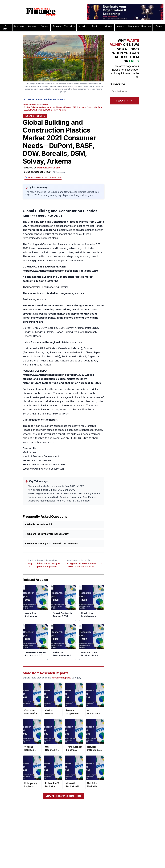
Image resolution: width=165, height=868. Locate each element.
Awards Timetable (76, 829)
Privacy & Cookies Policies (15, 845)
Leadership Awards (142, 829)
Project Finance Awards (144, 841)
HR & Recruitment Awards (145, 853)
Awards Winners (75, 833)
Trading (96, 26)
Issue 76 (40, 845)
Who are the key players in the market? (48, 534)
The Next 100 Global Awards (146, 862)
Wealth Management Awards (146, 866)
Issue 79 (40, 833)
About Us (7, 824)
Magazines (133, 26)
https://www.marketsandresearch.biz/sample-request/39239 (60, 271)
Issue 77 (40, 841)
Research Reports (39, 105)
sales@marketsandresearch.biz (83, 430)
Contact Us (8, 837)
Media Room (74, 845)
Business (32, 26)
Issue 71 (39, 866)
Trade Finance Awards (143, 858)
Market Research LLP (48, 168)
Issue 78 (40, 837)
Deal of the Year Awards (112, 861)
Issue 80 (40, 829)
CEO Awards (106, 848)
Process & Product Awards (145, 845)
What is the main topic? (40, 524)
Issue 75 (40, 849)
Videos (108, 26)
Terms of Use (9, 849)
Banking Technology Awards (113, 844)
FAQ (70, 849)
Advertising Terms (11, 853)
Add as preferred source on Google (43, 177)
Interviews (19, 26)
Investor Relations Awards (145, 824)
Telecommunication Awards (146, 849)
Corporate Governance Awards (115, 865)
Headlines (146, 26)
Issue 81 (39, 824)
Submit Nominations (77, 837)
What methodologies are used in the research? (52, 544)
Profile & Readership (12, 833)
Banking (57, 26)
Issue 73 (40, 858)
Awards (121, 26)
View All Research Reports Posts (63, 796)
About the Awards (76, 824)
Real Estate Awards (142, 837)
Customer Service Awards (112, 852)
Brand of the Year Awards (112, 829)
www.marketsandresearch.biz (47, 469)
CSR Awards (106, 856)
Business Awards (108, 833)
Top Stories (6, 28)
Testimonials (74, 841)
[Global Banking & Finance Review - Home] (41, 12)
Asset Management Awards (113, 824)
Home (26, 105)
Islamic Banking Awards (144, 833)
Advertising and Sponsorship (16, 829)
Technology (70, 26)
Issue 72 (39, 862)
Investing (83, 26)
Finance (44, 26)
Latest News (9, 841)
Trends (159, 26)
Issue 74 (39, 853)
